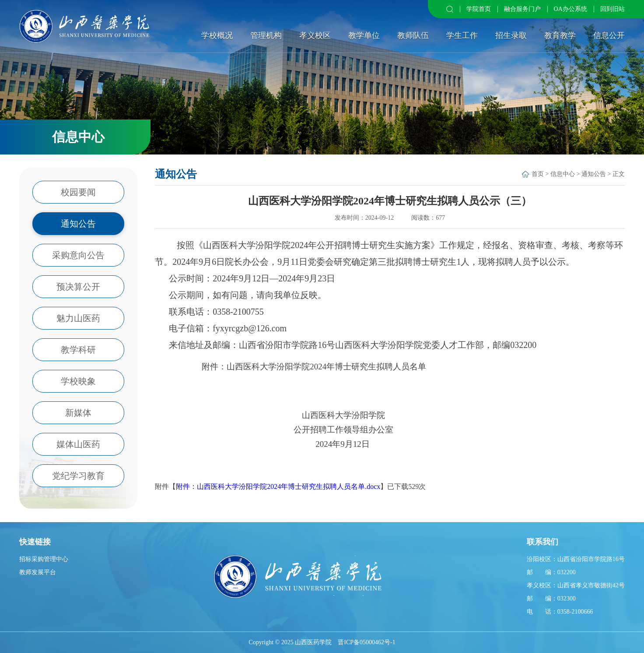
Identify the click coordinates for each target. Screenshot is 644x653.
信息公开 (609, 35)
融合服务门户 (522, 9)
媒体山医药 (78, 444)
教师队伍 (413, 35)
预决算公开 (78, 287)
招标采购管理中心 (44, 559)
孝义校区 (315, 35)
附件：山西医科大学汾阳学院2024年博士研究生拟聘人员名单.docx (278, 486)
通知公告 (78, 224)
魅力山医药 (78, 318)
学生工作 (462, 35)
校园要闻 (78, 192)
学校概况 (217, 35)
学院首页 (479, 9)
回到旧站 (612, 9)
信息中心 (563, 174)
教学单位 (364, 35)
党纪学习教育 (78, 476)
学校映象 (78, 381)
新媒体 (78, 413)
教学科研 (78, 350)
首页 (538, 174)
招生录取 (511, 35)
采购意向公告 (78, 255)
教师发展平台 (38, 572)
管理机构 (266, 35)
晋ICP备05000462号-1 (366, 642)
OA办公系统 (570, 9)
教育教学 (560, 35)
